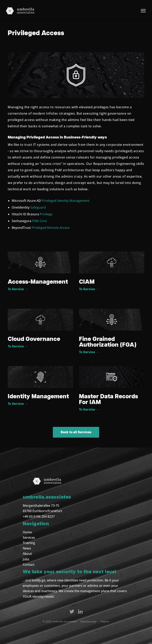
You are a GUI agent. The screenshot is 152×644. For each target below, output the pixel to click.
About (27, 554)
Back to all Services (76, 432)
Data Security (88, 621)
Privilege (46, 214)
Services (29, 538)
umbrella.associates (65, 621)
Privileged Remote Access (51, 228)
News (27, 548)
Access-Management (38, 282)
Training (29, 543)
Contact (29, 565)
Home (27, 532)
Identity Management (38, 396)
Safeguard (38, 207)
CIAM (87, 282)
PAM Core (39, 221)
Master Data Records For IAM (108, 399)
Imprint (105, 621)
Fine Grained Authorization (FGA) (108, 342)
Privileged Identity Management (66, 201)
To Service (18, 289)
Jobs (26, 559)
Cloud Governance (34, 339)
